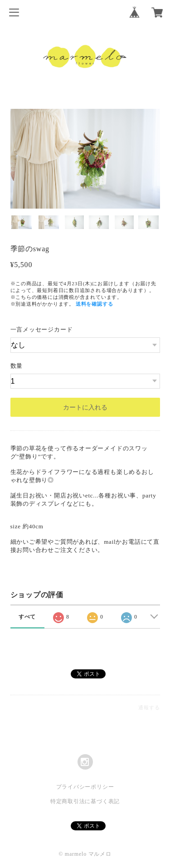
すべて (27, 617)
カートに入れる (85, 407)
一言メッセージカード (42, 329)
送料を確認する (94, 304)
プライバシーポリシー (85, 787)
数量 (17, 366)
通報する (149, 707)
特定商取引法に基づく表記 (85, 801)
